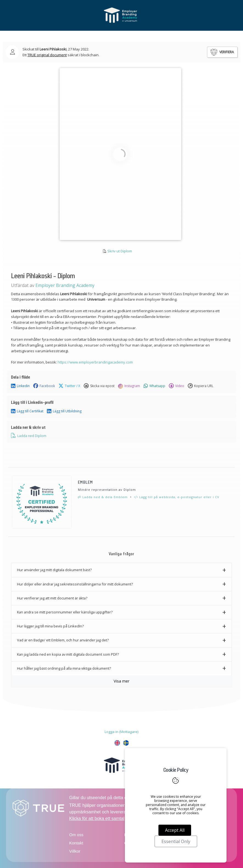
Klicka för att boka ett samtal (97, 818)
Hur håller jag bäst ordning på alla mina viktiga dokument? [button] (64, 668)
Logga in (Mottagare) (121, 732)
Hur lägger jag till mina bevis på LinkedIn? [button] (50, 626)
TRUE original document (47, 55)
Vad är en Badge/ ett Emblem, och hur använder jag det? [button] (63, 640)
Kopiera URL (201, 386)
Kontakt (76, 843)
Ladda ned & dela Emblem (103, 497)
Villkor (75, 851)
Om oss (76, 835)
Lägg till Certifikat (27, 411)
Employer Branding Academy (65, 285)
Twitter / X (69, 386)
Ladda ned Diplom (29, 436)
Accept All (175, 830)
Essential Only (176, 841)
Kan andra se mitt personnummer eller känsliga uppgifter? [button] (65, 612)
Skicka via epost (99, 386)
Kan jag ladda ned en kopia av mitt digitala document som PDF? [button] (68, 654)
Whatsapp (154, 386)
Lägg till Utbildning (64, 411)
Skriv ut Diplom (120, 251)
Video (177, 386)
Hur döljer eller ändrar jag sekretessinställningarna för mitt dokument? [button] (75, 584)
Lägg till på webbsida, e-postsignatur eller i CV (177, 497)
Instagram (129, 386)
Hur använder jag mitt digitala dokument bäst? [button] (54, 570)
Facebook (44, 386)
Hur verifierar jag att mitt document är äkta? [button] (52, 598)
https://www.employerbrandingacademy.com (95, 362)
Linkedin (20, 386)
